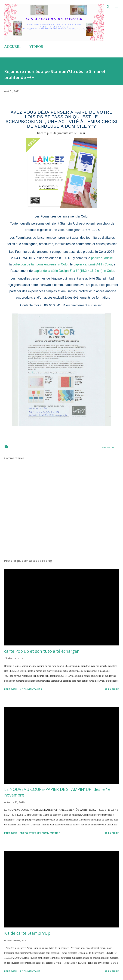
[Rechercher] (108, 6)
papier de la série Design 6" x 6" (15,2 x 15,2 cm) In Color (74, 271)
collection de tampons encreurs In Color (40, 264)
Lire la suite (111, 689)
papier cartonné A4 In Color (93, 264)
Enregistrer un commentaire (40, 833)
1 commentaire (30, 971)
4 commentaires (31, 689)
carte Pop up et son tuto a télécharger (41, 651)
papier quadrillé (102, 258)
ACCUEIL (12, 47)
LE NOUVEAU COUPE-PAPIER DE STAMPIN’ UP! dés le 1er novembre (58, 792)
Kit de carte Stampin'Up (27, 933)
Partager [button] (108, 447)
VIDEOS (36, 47)
